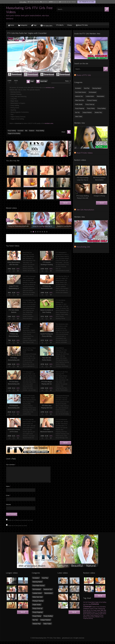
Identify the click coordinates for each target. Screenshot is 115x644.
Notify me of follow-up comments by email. (20, 523)
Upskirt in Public (94, 611)
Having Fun (97, 618)
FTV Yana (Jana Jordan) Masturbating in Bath (47, 170)
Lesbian (88, 618)
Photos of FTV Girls (84, 75)
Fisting (92, 618)
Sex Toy (77, 112)
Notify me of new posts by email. (18, 528)
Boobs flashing (87, 616)
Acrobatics (78, 88)
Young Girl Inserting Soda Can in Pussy (43, 220)
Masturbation (101, 96)
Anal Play (87, 88)
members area (50, 88)
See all (65, 203)
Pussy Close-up (90, 104)
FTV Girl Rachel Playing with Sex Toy (14, 195)
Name (8, 489)
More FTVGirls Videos (84, 153)
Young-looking (91, 620)
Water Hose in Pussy (47, 182)
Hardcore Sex (79, 96)
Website (8, 507)
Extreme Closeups (91, 608)
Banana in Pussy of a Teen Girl (30, 182)
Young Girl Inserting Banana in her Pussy (68, 220)
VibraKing (100, 611)
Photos (70, 25)
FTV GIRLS (23, 2)
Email (8, 498)
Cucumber (21, 131)
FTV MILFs (60, 25)
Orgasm (94, 609)
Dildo (90, 607)
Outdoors (32, 131)
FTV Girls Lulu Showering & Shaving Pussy (14, 170)
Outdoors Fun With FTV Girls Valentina (30, 195)
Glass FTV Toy (96, 615)
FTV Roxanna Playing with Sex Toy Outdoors (63, 195)
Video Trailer (79, 116)
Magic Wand (103, 615)
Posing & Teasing (92, 100)
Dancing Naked (97, 88)
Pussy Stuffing (12, 131)
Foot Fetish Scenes (81, 92)
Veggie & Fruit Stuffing (14, 134)
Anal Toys (86, 607)
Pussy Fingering (80, 108)
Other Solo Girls (80, 100)
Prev (8, 220)
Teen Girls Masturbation (85, 210)
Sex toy (103, 613)
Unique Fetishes (87, 112)
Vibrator (97, 619)
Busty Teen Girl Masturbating (47, 195)
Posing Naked (91, 605)
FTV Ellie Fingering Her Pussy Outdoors (30, 170)
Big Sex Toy (90, 613)
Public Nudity (79, 104)
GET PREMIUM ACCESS (86, 2)
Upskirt (101, 616)
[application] (39, 54)
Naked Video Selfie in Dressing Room (63, 182)
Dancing (91, 621)
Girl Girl (85, 605)
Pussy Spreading (101, 609)
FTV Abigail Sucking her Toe (14, 182)
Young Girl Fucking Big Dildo (63, 170)
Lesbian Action (90, 96)
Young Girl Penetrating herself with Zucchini (19, 220)
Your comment (11, 465)
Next (70, 220)
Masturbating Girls (83, 247)
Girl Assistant (92, 92)
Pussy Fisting (91, 108)
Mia (26, 131)
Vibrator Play (98, 112)
